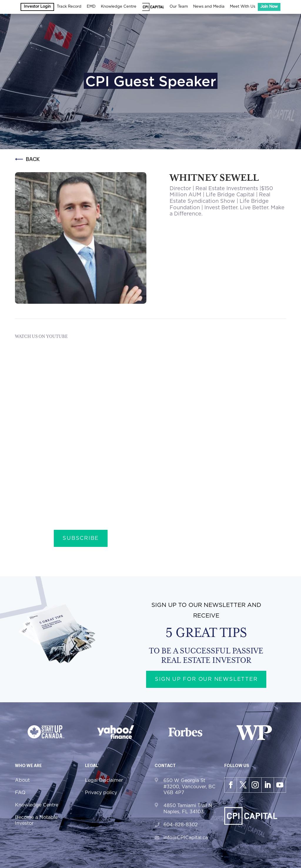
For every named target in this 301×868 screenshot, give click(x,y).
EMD (91, 7)
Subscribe (81, 538)
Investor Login (37, 7)
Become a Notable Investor (36, 820)
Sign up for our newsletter (206, 679)
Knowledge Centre (119, 7)
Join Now (269, 7)
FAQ (20, 793)
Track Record (69, 7)
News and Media (209, 7)
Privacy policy (101, 793)
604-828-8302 (181, 825)
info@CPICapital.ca (186, 838)
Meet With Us (243, 7)
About (22, 780)
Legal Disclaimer (104, 780)
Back (27, 159)
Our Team (179, 7)
